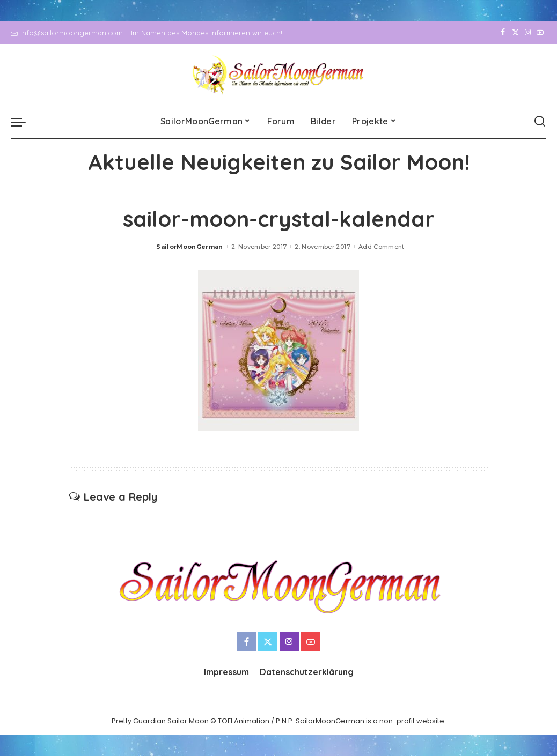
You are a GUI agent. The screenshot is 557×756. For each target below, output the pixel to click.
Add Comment (382, 247)
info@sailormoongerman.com (67, 33)
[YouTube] (540, 33)
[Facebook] (503, 33)
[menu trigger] (24, 122)
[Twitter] (515, 33)
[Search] (540, 122)
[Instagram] (528, 33)
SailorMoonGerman (190, 247)
